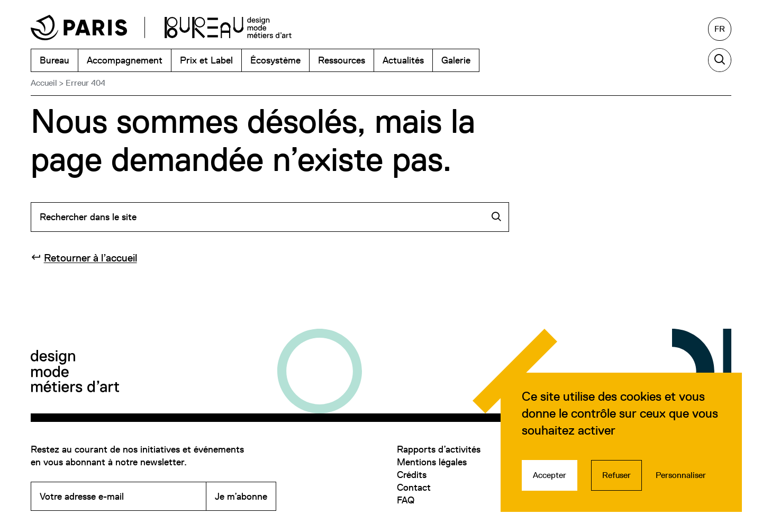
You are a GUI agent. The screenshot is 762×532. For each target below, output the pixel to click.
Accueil (44, 83)
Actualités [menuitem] (403, 60)
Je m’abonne (241, 496)
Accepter (550, 475)
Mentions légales (432, 462)
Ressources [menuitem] (342, 60)
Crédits (412, 475)
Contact (414, 487)
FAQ (406, 500)
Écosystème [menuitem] (275, 60)
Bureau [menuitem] (55, 60)
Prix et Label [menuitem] (206, 60)
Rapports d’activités (439, 449)
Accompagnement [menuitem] (125, 60)
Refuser (616, 475)
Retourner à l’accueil (90, 258)
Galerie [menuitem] (456, 60)
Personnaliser (681, 475)
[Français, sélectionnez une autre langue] (720, 29)
